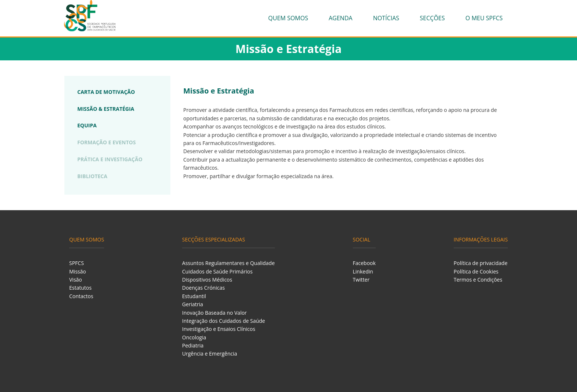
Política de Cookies (476, 271)
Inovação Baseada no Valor (215, 313)
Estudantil (194, 296)
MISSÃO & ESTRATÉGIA (106, 109)
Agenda (340, 18)
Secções (432, 18)
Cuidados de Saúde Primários (217, 271)
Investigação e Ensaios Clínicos (219, 329)
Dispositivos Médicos (207, 280)
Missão (78, 271)
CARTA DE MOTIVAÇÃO (106, 92)
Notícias (386, 18)
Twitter (361, 280)
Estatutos (80, 288)
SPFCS (77, 263)
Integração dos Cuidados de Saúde (224, 321)
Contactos (81, 296)
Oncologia (194, 337)
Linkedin (363, 271)
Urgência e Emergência (210, 354)
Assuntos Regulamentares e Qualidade (229, 263)
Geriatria (193, 304)
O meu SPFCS (484, 18)
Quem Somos (288, 18)
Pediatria (193, 345)
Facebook (364, 263)
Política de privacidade (481, 263)
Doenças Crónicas (203, 288)
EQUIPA (87, 125)
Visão (76, 280)
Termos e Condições (478, 280)
